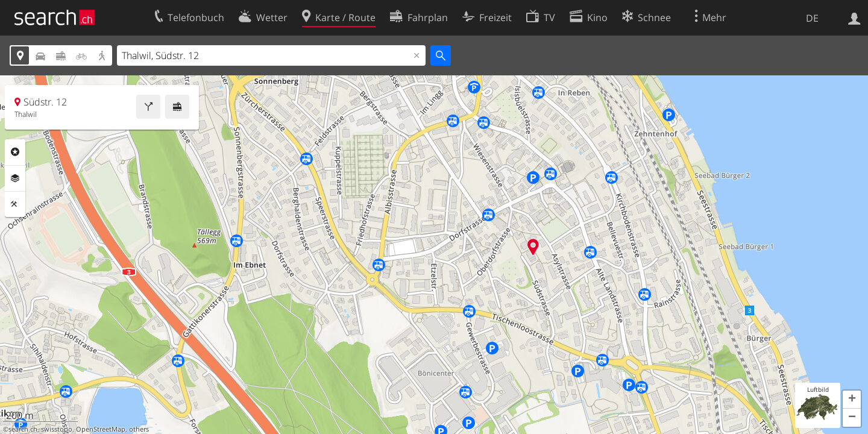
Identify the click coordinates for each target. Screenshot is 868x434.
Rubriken (15, 152)
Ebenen (15, 178)
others (139, 429)
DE (812, 18)
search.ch (23, 429)
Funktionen (15, 204)
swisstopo (57, 429)
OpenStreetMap (101, 429)
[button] (852, 400)
